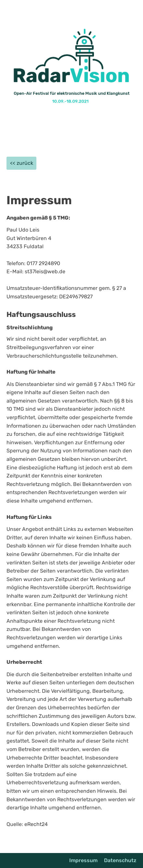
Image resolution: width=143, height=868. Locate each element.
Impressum (83, 860)
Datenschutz (120, 860)
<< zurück (22, 163)
